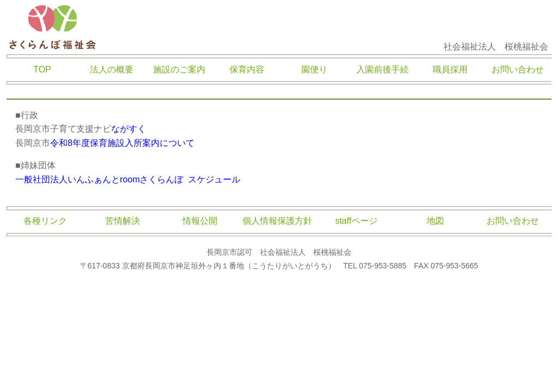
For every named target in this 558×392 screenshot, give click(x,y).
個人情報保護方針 (277, 221)
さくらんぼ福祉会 (53, 27)
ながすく (129, 129)
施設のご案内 (179, 69)
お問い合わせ (518, 69)
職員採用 (450, 69)
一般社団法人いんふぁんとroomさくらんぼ (99, 179)
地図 (435, 221)
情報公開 (200, 221)
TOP (42, 69)
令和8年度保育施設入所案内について (122, 143)
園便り (314, 69)
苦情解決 (123, 221)
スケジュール (214, 179)
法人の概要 (112, 69)
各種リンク (45, 221)
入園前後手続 (383, 69)
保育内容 (247, 69)
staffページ (356, 221)
